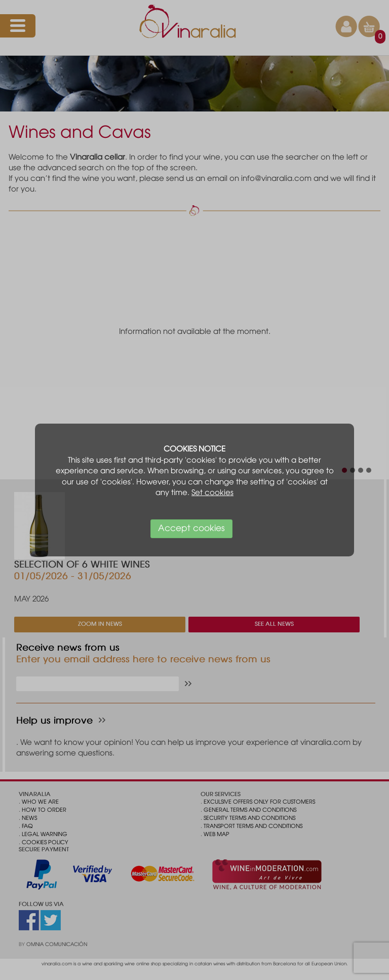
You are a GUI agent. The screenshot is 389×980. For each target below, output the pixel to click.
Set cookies (212, 493)
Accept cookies (191, 529)
